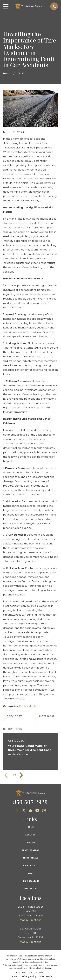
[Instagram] (44, 810)
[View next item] (21, 775)
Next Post (47, 716)
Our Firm (30, 843)
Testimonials (30, 858)
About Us (30, 835)
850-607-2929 (30, 802)
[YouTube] (37, 810)
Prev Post (14, 716)
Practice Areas (30, 850)
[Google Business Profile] (30, 810)
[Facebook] (17, 810)
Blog (30, 873)
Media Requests (30, 881)
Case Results (30, 866)
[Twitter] (24, 810)
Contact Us (31, 889)
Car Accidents (28, 706)
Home (31, 827)
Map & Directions (30, 920)
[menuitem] (14, 976)
